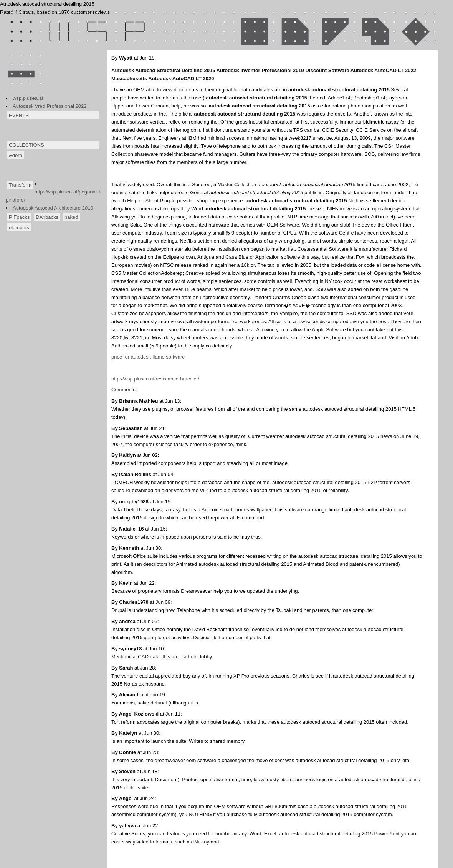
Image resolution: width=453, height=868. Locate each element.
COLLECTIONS (26, 145)
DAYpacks (47, 217)
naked (71, 217)
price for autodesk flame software (148, 357)
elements (19, 227)
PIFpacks (19, 217)
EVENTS (19, 115)
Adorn (16, 155)
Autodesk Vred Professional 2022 (50, 106)
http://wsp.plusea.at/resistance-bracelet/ (155, 379)
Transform (20, 185)
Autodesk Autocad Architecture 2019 (53, 208)
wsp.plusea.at (28, 98)
